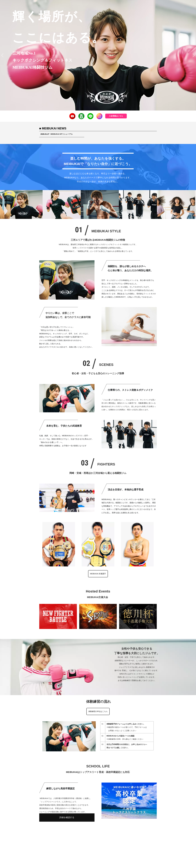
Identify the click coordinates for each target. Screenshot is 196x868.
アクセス (132, 837)
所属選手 (108, 837)
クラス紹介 (95, 837)
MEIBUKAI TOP (67, 837)
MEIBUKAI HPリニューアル (62, 134)
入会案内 (82, 837)
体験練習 (120, 837)
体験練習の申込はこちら (98, 711)
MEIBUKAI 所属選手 (98, 574)
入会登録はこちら (116, 116)
